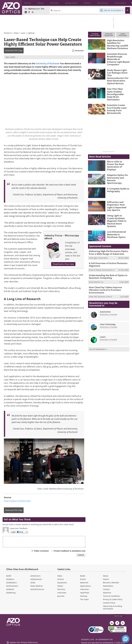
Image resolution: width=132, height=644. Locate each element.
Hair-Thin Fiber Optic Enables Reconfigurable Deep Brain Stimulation (117, 87)
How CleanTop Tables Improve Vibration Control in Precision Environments (108, 275)
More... (126, 3)
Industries (85, 589)
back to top (119, 616)
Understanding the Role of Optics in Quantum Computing (106, 263)
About (106, 576)
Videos (60, 586)
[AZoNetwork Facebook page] (29, 12)
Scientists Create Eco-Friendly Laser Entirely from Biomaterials (118, 99)
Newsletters (108, 586)
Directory (61, 589)
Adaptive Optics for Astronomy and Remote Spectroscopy (118, 168)
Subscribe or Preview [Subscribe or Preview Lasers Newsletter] (108, 323)
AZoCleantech (12, 586)
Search (106, 579)
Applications (86, 586)
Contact (106, 589)
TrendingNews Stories (95, 35)
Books (83, 576)
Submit (81, 555)
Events (83, 579)
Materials (84, 583)
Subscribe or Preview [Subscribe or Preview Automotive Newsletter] (108, 297)
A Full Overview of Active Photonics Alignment (106, 252)
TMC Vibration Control (103, 280)
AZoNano (10, 579)
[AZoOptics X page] (33, 12)
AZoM (9, 576)
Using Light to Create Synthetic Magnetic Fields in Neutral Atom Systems (118, 210)
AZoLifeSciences (37, 589)
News (16, 33)
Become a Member (111, 583)
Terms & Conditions (112, 596)
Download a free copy (63, 264)
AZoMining (11, 593)
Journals (61, 596)
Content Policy (109, 603)
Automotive (105, 295)
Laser (23, 33)
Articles (61, 579)
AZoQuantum (36, 579)
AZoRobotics (11, 583)
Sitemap (84, 596)
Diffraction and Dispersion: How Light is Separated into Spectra (117, 197)
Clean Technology (108, 307)
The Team (84, 599)
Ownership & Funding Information (112, 607)
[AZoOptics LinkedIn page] (26, 12)
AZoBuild (10, 589)
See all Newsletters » (98, 332)
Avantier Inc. (99, 268)
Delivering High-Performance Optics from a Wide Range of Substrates (109, 240)
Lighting (31, 33)
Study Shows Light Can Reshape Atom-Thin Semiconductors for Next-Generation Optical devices (118, 73)
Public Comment (41, 551)
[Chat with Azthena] (126, 639)
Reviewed (79, 51)
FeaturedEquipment (109, 35)
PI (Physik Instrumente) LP (104, 257)
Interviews (62, 593)
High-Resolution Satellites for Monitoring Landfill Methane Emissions (116, 44)
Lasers (103, 320)
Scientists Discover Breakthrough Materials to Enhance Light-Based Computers (117, 58)
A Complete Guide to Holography (117, 181)
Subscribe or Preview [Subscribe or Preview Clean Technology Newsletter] (108, 310)
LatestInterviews (123, 35)
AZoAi (33, 583)
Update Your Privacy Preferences (22, 641)
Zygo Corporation (101, 246)
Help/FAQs (85, 593)
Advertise (107, 593)
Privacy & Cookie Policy (113, 599)
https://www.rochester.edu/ (17, 501)
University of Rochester (48, 63)
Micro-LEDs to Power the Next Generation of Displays (117, 155)
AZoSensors (35, 576)
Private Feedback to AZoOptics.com (70, 551)
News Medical (36, 586)
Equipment (62, 583)
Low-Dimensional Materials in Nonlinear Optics (118, 222)
